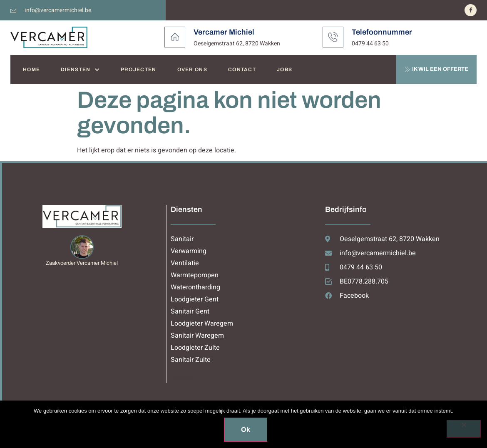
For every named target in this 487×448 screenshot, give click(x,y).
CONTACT (242, 70)
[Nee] (464, 429)
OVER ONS (192, 70)
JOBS (284, 70)
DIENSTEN (80, 70)
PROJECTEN (139, 70)
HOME (31, 70)
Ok (246, 429)
